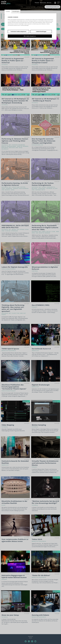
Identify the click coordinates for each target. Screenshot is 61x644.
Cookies (8, 11)
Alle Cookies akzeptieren (30, 36)
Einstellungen (16, 11)
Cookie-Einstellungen (41, 31)
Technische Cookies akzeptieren (18, 31)
